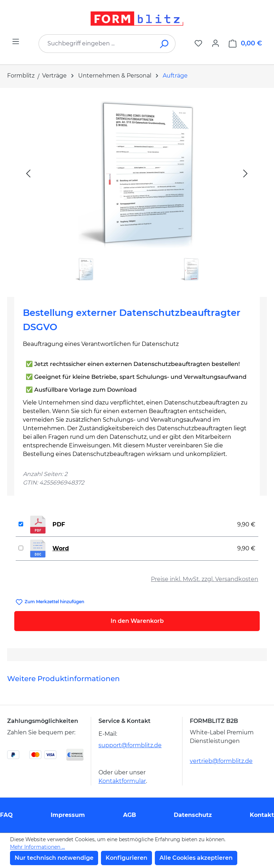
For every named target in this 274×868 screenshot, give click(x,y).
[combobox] (96, 44)
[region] (137, 190)
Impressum (68, 815)
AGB (130, 815)
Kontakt (262, 815)
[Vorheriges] (28, 173)
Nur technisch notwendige (54, 858)
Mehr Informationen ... (37, 847)
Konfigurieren (126, 858)
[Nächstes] (245, 173)
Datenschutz (193, 815)
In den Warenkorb (137, 621)
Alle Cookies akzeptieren (196, 858)
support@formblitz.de (130, 745)
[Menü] (16, 41)
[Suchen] (165, 44)
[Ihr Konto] (215, 43)
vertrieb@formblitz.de (221, 761)
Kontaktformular (122, 781)
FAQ (6, 815)
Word (61, 548)
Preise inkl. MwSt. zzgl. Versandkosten (205, 579)
